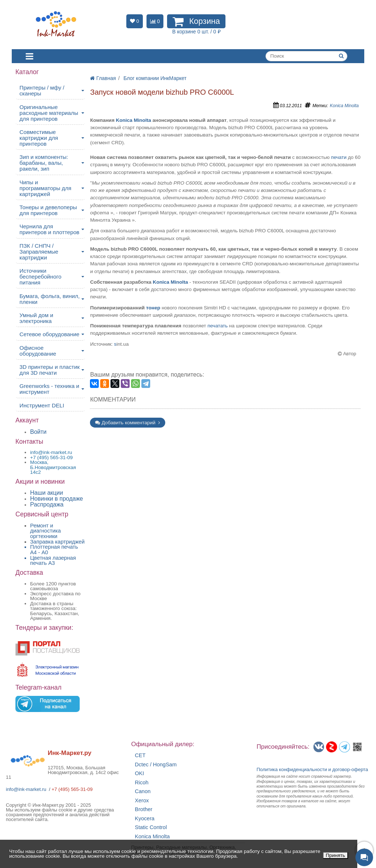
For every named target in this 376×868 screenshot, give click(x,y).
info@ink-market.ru (26, 789)
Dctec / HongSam (156, 765)
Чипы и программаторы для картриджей (45, 188)
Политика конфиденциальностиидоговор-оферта (312, 769)
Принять (335, 855)
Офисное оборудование (38, 351)
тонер (153, 308)
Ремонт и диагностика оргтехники (46, 531)
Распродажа (47, 504)
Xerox (142, 801)
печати (339, 157)
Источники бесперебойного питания (40, 277)
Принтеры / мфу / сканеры (42, 90)
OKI (139, 773)
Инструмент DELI (42, 405)
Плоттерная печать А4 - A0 (54, 550)
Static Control (151, 827)
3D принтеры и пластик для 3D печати (50, 370)
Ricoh (142, 783)
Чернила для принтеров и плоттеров (49, 229)
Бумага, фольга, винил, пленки (50, 299)
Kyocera (144, 819)
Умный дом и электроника (36, 318)
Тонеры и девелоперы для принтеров (48, 210)
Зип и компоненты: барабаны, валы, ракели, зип (44, 163)
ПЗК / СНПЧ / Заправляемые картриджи (39, 252)
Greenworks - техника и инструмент (49, 389)
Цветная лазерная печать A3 (53, 561)
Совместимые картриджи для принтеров (39, 138)
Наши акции (47, 493)
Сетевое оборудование (49, 334)
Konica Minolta (344, 106)
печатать (218, 326)
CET (140, 756)
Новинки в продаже (57, 499)
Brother (144, 809)
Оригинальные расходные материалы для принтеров (49, 113)
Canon (143, 791)
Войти (38, 432)
